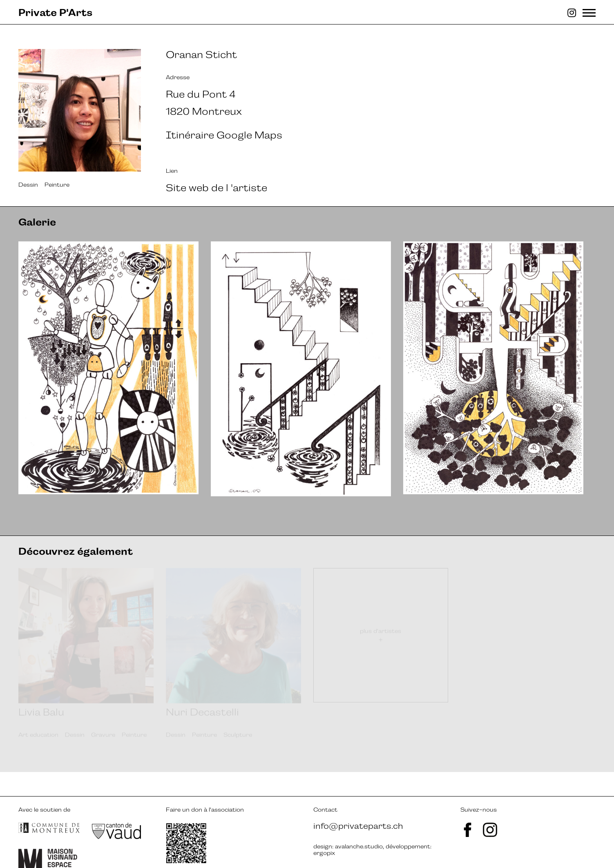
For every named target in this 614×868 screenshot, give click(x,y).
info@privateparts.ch (358, 801)
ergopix (324, 828)
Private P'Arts (55, 13)
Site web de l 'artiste (217, 188)
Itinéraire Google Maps (224, 135)
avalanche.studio (359, 822)
